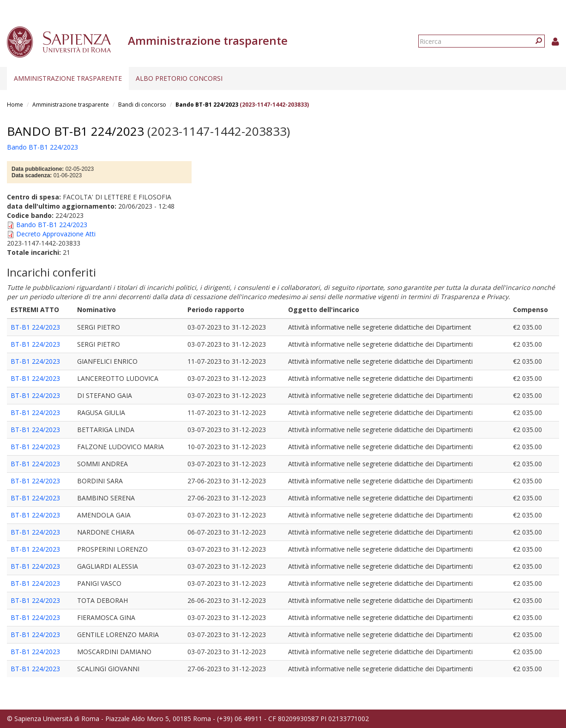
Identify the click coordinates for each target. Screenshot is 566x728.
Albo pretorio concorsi (179, 78)
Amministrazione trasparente (68, 78)
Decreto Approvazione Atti (56, 234)
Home (15, 105)
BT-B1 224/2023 (35, 327)
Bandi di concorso (142, 105)
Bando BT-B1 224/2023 (207, 105)
